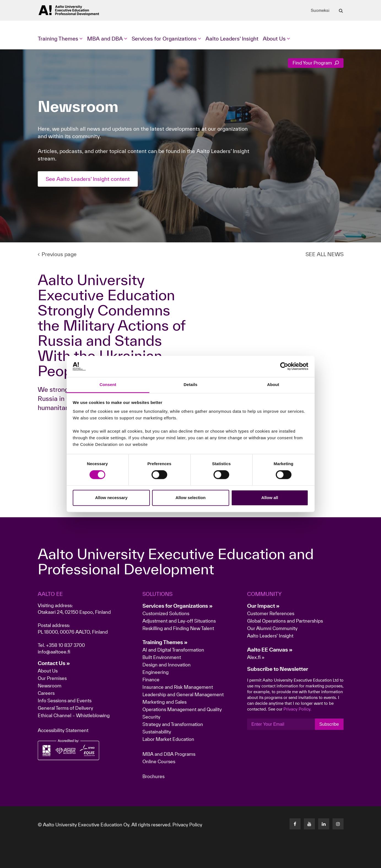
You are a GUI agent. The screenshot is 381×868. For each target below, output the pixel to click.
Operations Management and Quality (182, 709)
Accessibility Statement (63, 730)
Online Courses (159, 761)
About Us (48, 671)
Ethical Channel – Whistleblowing (74, 715)
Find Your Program (316, 63)
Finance (151, 680)
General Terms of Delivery (65, 708)
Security (151, 717)
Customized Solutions (166, 613)
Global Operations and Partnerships (285, 621)
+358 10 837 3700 (65, 645)
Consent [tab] (108, 385)
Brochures (153, 776)
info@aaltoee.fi (54, 652)
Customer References (271, 613)
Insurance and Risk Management (178, 687)
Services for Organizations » (178, 606)
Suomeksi (320, 10)
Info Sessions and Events (65, 700)
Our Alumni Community (272, 628)
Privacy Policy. (297, 709)
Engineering (156, 672)
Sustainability (157, 732)
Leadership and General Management (183, 694)
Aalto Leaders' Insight (232, 39)
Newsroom (50, 686)
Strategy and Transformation (173, 724)
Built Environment (162, 657)
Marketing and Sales (164, 702)
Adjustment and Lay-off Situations (179, 621)
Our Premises (52, 678)
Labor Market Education (169, 739)
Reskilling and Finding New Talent (178, 628)
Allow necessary (111, 498)
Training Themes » (165, 642)
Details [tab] (191, 385)
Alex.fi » (256, 657)
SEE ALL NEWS (325, 254)
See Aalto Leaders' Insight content (88, 179)
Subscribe (329, 724)
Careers (46, 693)
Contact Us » (54, 663)
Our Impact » (263, 606)
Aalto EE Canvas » (270, 650)
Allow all (270, 498)
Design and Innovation (167, 665)
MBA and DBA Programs (169, 754)
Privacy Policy (187, 825)
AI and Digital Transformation (173, 650)
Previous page (57, 254)
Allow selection (190, 498)
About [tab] (273, 385)
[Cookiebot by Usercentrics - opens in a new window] (284, 366)
